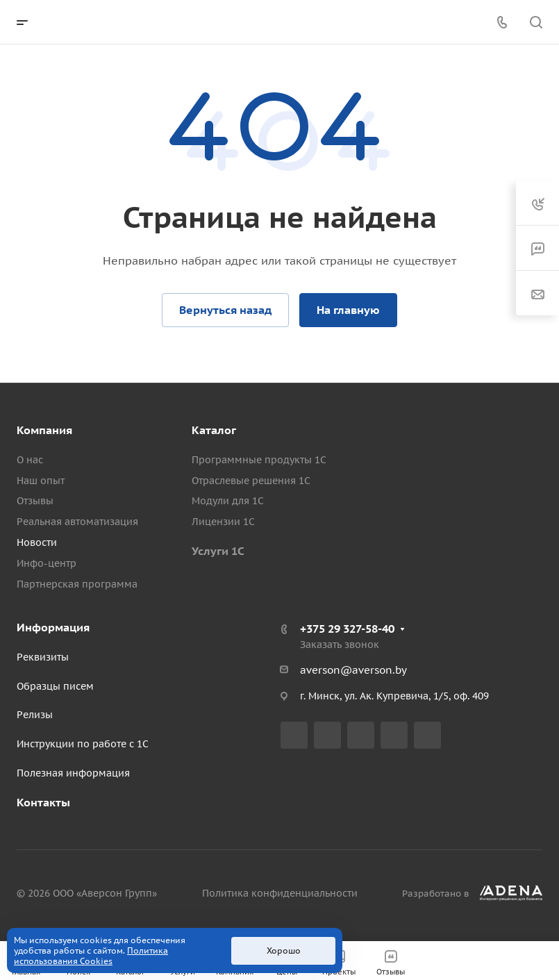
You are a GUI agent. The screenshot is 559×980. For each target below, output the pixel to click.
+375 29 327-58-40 (347, 629)
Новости (37, 542)
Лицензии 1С (223, 522)
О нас (30, 460)
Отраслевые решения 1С (251, 481)
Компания (44, 430)
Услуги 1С (218, 551)
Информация (53, 627)
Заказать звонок (340, 645)
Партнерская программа (77, 584)
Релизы (35, 715)
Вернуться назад (225, 310)
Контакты (43, 802)
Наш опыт (41, 481)
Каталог (214, 430)
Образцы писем (55, 686)
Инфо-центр (47, 563)
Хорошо (284, 950)
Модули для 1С (228, 501)
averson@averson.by (353, 670)
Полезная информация (73, 773)
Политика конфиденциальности (280, 893)
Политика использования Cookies (91, 956)
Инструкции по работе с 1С (83, 744)
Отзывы (35, 501)
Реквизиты (43, 657)
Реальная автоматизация (77, 522)
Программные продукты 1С (259, 460)
